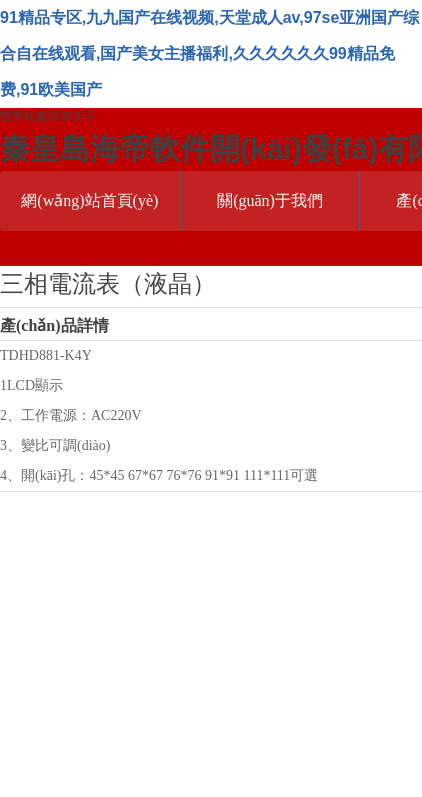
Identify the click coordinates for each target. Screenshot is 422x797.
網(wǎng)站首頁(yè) (89, 200)
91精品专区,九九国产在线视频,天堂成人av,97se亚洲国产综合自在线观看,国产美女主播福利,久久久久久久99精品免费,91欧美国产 (209, 53)
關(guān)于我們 (270, 200)
